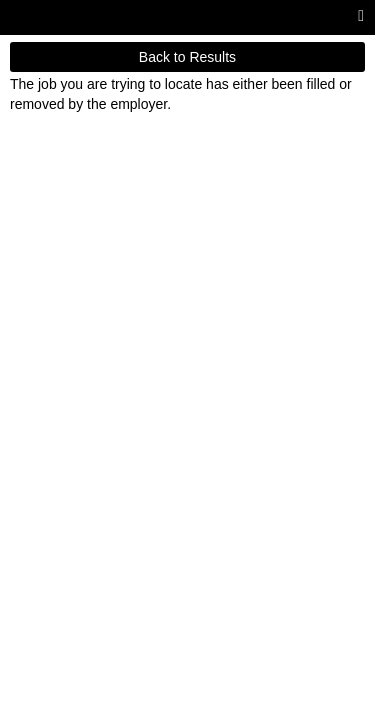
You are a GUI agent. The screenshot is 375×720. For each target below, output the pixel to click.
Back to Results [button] (187, 57)
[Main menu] (361, 16)
